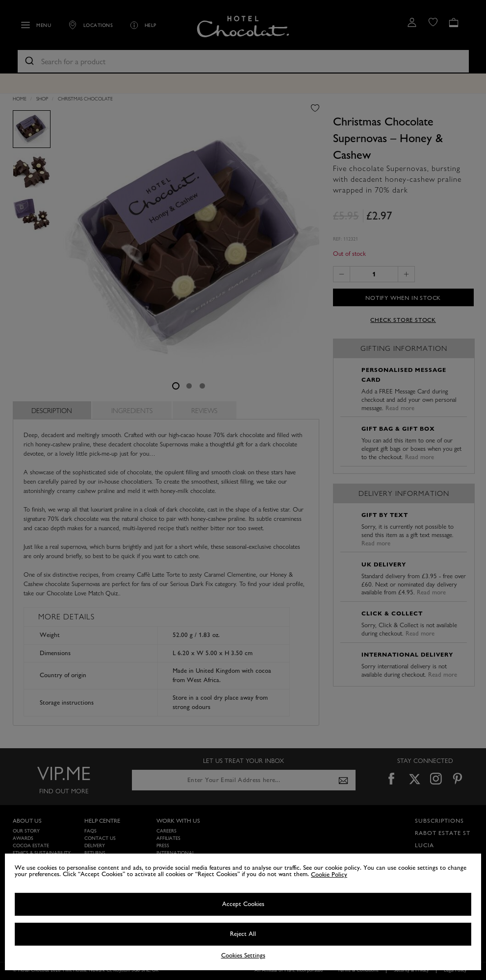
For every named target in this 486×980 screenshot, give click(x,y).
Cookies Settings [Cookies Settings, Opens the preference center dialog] (243, 956)
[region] (243, 912)
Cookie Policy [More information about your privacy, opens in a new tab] (329, 875)
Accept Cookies (243, 904)
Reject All (243, 934)
